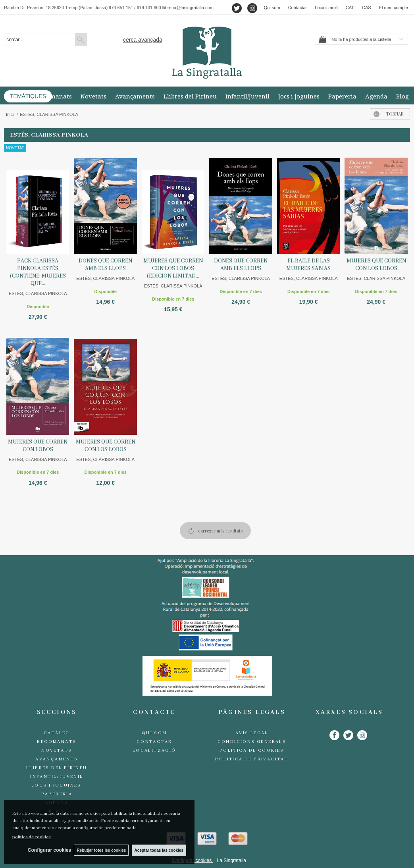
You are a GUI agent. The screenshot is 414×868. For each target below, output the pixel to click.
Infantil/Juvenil (247, 96)
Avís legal (252, 733)
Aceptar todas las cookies (159, 850)
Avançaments (135, 96)
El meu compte (394, 8)
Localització (326, 8)
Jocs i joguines (299, 96)
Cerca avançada (143, 40)
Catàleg (57, 733)
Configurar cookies (47, 850)
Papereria (342, 96)
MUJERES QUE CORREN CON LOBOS (38, 446)
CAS (367, 8)
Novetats (93, 96)
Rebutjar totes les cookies (100, 850)
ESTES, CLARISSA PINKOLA (105, 459)
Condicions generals (252, 742)
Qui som (272, 8)
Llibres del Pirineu (190, 96)
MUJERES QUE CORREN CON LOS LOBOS (376, 265)
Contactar (298, 8)
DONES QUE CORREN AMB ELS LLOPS (105, 265)
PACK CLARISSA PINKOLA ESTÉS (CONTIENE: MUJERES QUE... (38, 272)
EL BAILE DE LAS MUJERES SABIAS (308, 265)
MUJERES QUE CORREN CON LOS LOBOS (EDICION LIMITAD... (173, 268)
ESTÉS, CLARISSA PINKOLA (38, 293)
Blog (402, 96)
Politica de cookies (252, 750)
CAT (350, 8)
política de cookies (32, 837)
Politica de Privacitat (252, 759)
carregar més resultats (220, 531)
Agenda (376, 96)
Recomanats (54, 96)
